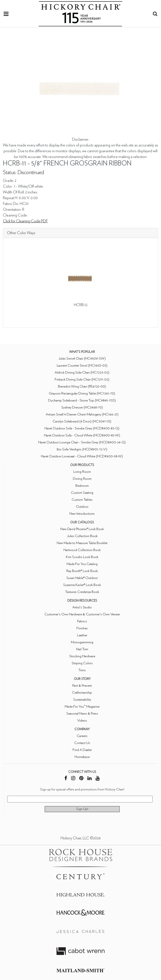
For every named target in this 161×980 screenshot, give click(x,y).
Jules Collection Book (82, 536)
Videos (82, 720)
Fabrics (82, 621)
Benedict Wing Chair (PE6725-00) (82, 386)
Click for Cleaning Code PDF (25, 221)
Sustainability (82, 700)
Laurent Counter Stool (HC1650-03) (82, 365)
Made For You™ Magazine (82, 707)
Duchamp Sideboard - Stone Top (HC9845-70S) (82, 400)
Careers (82, 736)
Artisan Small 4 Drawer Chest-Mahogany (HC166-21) (82, 414)
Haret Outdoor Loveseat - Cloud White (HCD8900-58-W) (82, 456)
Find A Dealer (82, 750)
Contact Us (82, 743)
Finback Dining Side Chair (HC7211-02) (82, 379)
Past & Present (82, 686)
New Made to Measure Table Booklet (82, 543)
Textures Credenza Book (82, 592)
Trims (82, 670)
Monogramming (82, 642)
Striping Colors (82, 663)
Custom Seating (82, 493)
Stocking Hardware (82, 656)
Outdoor (82, 507)
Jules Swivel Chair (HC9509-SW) (82, 358)
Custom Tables (82, 500)
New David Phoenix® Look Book (82, 529)
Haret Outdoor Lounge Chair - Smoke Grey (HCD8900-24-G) (82, 442)
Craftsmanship (82, 693)
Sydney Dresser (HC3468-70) (82, 407)
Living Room (82, 472)
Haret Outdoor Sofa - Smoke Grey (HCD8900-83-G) (82, 428)
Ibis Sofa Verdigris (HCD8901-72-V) (82, 449)
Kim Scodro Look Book (82, 557)
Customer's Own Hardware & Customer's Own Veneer (82, 614)
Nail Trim (82, 649)
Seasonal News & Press (82, 714)
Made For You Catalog (82, 564)
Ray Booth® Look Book (82, 571)
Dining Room (82, 479)
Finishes (82, 628)
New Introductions (82, 514)
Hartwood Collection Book (82, 550)
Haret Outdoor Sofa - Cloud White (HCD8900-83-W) (82, 435)
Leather (82, 635)
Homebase (82, 757)
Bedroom (82, 486)
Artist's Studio (82, 607)
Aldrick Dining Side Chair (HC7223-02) (82, 372)
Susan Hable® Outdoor (82, 578)
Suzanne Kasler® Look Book (82, 585)
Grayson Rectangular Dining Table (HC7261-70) (82, 393)
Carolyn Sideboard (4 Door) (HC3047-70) (82, 421)
